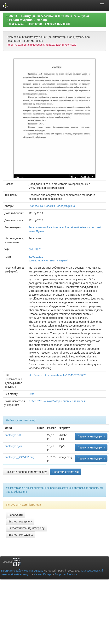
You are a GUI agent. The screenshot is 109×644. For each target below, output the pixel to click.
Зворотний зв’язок (66, 574)
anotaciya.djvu (13, 446)
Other (32, 394)
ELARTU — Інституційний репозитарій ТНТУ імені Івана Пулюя (48, 16)
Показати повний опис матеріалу (26, 472)
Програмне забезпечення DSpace (22, 571)
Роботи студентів (21, 20)
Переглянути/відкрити (91, 436)
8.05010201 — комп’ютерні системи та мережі (40, 24)
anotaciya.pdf (13, 435)
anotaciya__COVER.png (19, 457)
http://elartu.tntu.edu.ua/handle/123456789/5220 (57, 375)
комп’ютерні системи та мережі (48, 260)
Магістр (42, 20)
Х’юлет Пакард (43, 574)
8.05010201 (36, 257)
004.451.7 (35, 249)
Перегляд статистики (66, 472)
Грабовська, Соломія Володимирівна (52, 206)
